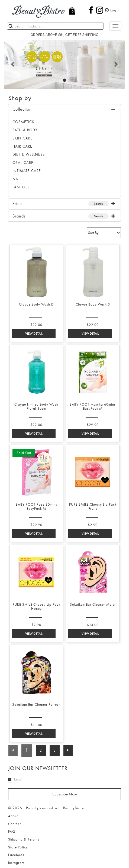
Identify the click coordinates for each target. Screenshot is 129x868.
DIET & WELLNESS (29, 155)
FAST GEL (21, 187)
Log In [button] (113, 10)
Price (17, 204)
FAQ (12, 832)
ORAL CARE (23, 163)
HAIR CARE (22, 146)
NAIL (17, 179)
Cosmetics (23, 122)
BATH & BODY (25, 130)
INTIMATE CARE (27, 171)
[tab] (64, 110)
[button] (13, 64)
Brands (19, 216)
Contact (14, 824)
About (13, 816)
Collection (22, 109)
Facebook (16, 855)
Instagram (16, 863)
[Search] (55, 26)
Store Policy (18, 847)
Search (99, 204)
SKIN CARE (22, 138)
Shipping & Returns (24, 839)
